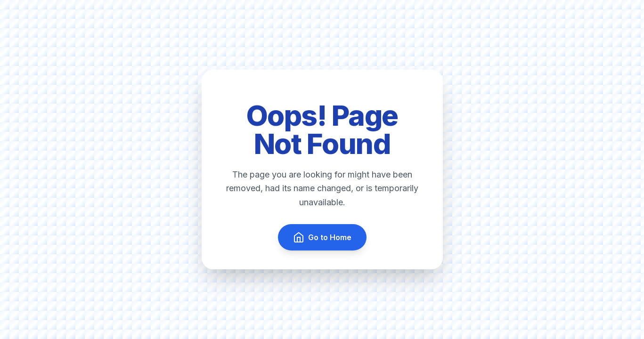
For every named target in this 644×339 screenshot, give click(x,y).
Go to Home (322, 237)
